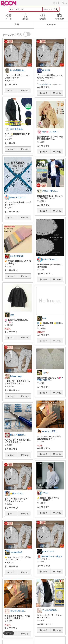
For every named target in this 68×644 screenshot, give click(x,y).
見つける (26, 17)
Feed (9, 17)
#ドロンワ (45, 380)
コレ (12, 90)
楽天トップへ (60, 3)
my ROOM (60, 17)
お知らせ (43, 17)
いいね (26, 90)
